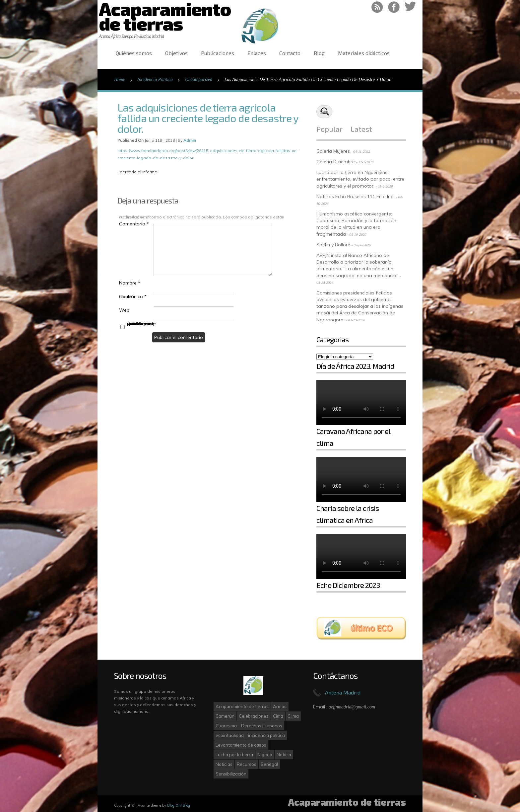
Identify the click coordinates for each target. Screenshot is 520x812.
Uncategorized (199, 80)
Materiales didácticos (364, 53)
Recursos (247, 764)
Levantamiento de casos (241, 745)
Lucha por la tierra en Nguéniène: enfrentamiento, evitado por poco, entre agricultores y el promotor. (360, 179)
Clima (293, 716)
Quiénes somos (134, 53)
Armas (280, 706)
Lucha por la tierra (234, 755)
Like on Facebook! (394, 7)
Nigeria (265, 755)
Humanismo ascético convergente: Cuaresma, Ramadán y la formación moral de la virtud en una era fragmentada (356, 224)
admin (190, 140)
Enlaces (257, 53)
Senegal (269, 764)
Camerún (225, 716)
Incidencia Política (155, 80)
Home (120, 80)
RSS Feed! (377, 7)
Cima (278, 716)
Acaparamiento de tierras (242, 706)
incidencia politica (266, 735)
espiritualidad (230, 735)
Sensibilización (231, 774)
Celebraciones (254, 716)
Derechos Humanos (262, 726)
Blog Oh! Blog (179, 805)
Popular (329, 129)
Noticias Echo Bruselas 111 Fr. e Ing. (356, 197)
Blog (319, 53)
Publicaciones (218, 53)
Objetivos (176, 53)
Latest (361, 129)
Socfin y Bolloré (333, 245)
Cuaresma (226, 726)
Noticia (284, 755)
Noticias (224, 764)
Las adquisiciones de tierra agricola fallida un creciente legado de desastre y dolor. (208, 118)
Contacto (290, 53)
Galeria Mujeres (333, 151)
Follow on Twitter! (410, 7)
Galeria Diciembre (336, 162)
